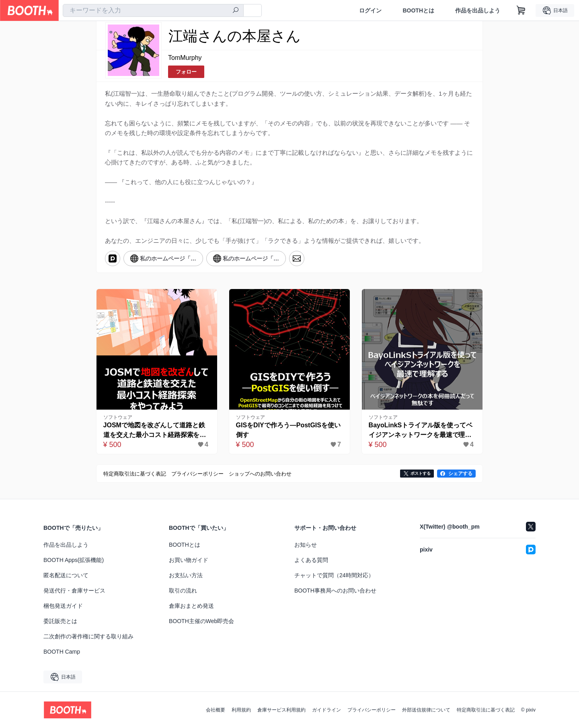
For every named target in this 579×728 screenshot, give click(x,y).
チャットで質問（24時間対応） (334, 575)
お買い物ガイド (189, 560)
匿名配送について (66, 575)
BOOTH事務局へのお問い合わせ (335, 591)
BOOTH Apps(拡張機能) (74, 560)
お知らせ (306, 545)
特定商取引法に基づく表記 (486, 710)
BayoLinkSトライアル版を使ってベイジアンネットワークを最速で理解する (421, 431)
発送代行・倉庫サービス (74, 591)
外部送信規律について (426, 710)
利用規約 (241, 710)
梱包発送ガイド (63, 606)
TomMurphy (185, 58)
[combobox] (153, 10)
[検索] (236, 11)
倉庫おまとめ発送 (191, 606)
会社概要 (216, 710)
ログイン (370, 10)
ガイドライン (326, 710)
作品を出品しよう (478, 10)
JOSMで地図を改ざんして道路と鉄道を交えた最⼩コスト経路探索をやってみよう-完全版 (155, 431)
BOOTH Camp (62, 652)
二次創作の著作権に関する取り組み (88, 636)
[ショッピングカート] (521, 10)
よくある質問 (311, 560)
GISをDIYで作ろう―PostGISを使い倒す (288, 430)
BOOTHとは (418, 10)
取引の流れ (183, 591)
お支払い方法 (186, 575)
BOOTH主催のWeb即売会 (201, 621)
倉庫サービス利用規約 (281, 710)
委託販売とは (60, 621)
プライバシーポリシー (372, 710)
